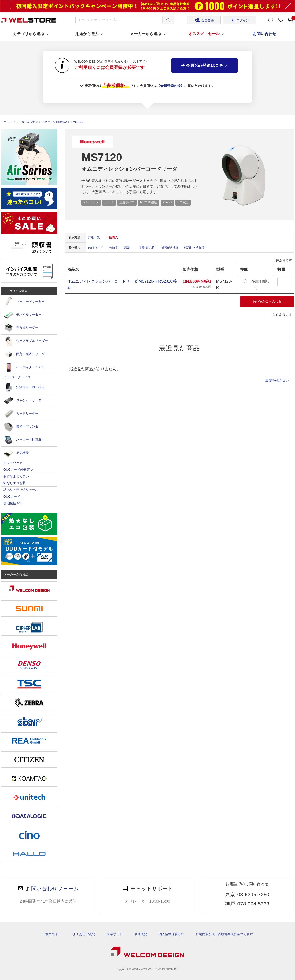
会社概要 (141, 934)
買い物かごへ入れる (267, 301)
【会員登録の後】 (170, 86)
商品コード (96, 247)
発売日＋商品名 (194, 247)
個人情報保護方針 (171, 934)
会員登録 (204, 20)
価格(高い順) (170, 247)
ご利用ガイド (52, 934)
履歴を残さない (277, 380)
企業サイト (115, 934)
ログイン (239, 20)
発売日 (128, 247)
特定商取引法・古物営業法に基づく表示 (224, 934)
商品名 (113, 247)
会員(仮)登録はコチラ (205, 65)
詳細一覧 (94, 237)
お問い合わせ (265, 34)
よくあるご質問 (84, 934)
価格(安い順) (147, 247)
